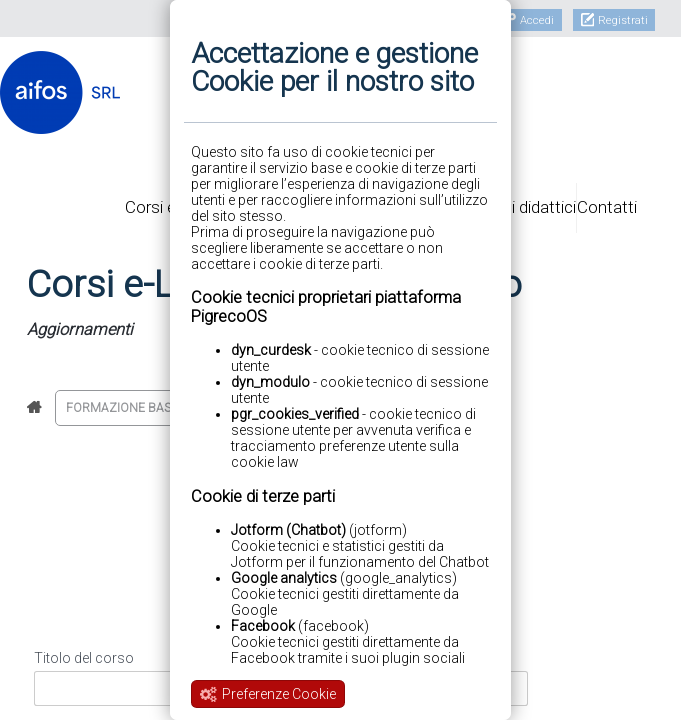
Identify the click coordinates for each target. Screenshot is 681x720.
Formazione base (122, 408)
